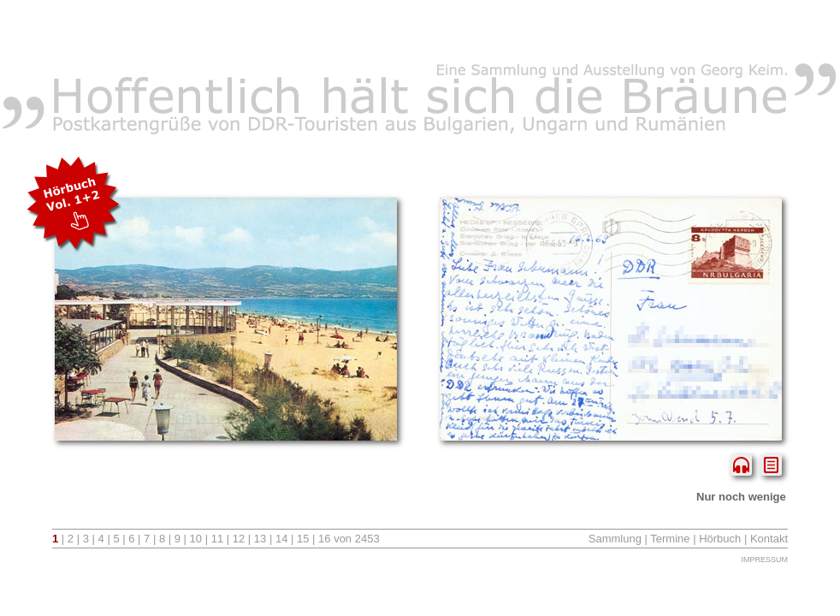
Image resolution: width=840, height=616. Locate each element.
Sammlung (615, 539)
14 (281, 539)
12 (239, 539)
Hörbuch (720, 539)
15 (303, 539)
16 (324, 539)
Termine (670, 539)
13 (260, 539)
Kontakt (769, 539)
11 (217, 539)
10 (196, 539)
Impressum (764, 560)
